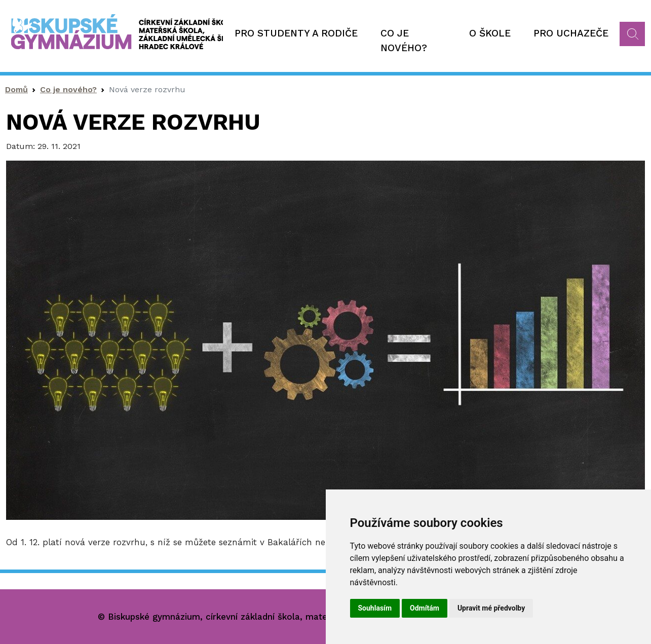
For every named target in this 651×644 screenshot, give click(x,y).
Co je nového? (404, 41)
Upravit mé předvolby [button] (491, 608)
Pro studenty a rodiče (296, 33)
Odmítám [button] (425, 608)
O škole (490, 33)
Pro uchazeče (571, 33)
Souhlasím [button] (375, 608)
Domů (16, 89)
